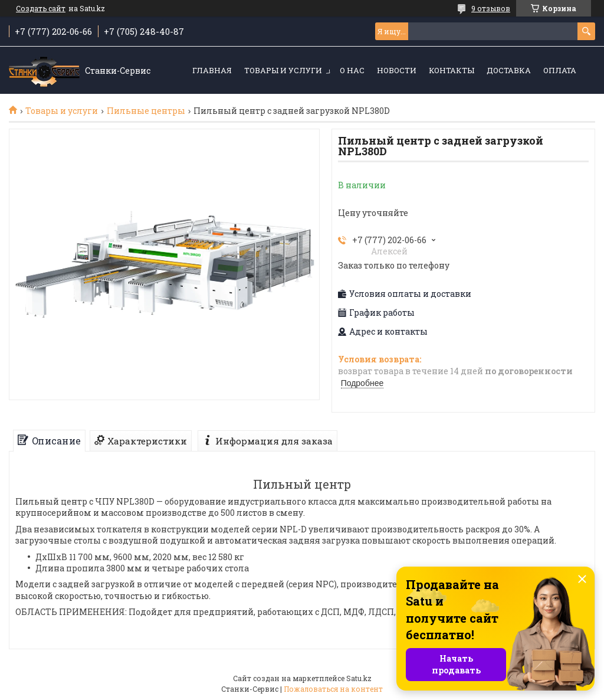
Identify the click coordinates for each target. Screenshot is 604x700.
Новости (397, 70)
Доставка (509, 70)
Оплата (560, 70)
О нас (352, 70)
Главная (212, 70)
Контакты (452, 70)
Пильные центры (146, 111)
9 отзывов (491, 8)
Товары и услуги (283, 70)
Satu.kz (359, 678)
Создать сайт (41, 8)
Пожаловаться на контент (333, 689)
